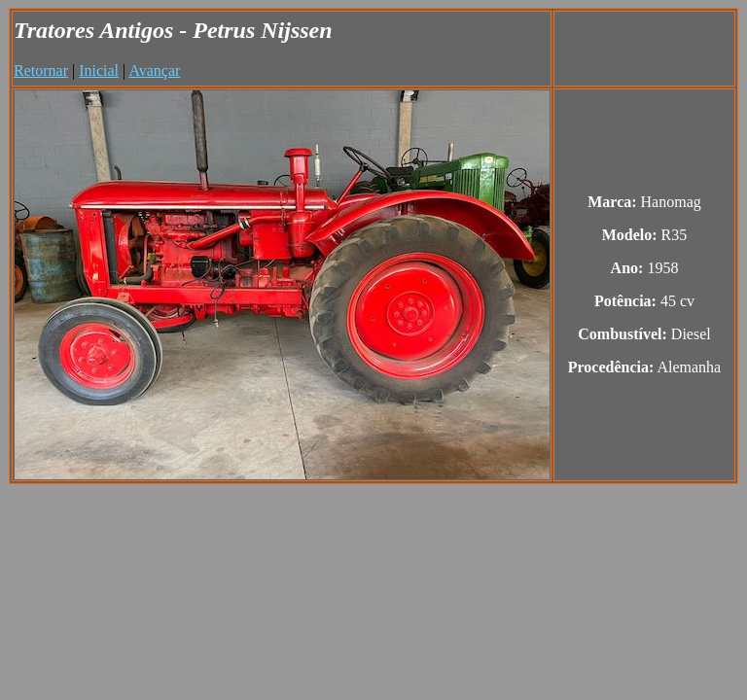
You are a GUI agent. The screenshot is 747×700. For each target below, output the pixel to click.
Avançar (154, 70)
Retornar (41, 70)
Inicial (99, 70)
